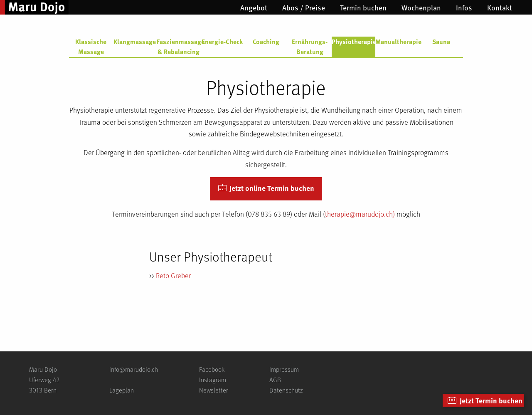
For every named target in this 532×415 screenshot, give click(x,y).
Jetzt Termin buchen (485, 401)
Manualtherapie (397, 41)
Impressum (284, 369)
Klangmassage (135, 41)
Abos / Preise (304, 7)
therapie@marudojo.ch (359, 214)
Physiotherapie (353, 41)
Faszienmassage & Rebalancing (179, 46)
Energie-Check (222, 41)
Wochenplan (421, 7)
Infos (464, 7)
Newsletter (214, 390)
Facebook (212, 369)
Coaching (266, 41)
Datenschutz (286, 390)
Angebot (254, 7)
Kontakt (500, 7)
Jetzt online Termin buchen (266, 188)
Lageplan (122, 390)
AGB (275, 379)
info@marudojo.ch (134, 369)
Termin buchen (363, 7)
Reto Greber (173, 275)
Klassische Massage (91, 46)
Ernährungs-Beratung (310, 46)
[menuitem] (254, 7)
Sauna (441, 41)
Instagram (213, 379)
